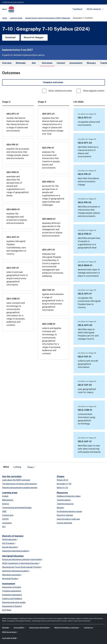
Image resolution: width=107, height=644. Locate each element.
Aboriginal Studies (10, 579)
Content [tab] (61, 63)
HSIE (4, 511)
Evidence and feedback (12, 599)
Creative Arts (8, 515)
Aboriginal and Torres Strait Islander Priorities (21, 567)
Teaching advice (64, 500)
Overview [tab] (7, 63)
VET (4, 527)
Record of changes (65, 515)
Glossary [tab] (91, 63)
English (5, 496)
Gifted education (9, 539)
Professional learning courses (69, 511)
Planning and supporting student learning (20, 488)
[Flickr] (51, 466)
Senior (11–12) (62, 488)
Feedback (78, 9)
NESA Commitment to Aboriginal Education (20, 563)
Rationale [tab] (21, 63)
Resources (62, 493)
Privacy (31, 467)
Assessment (9, 584)
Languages (7, 523)
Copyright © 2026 (9, 638)
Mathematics (8, 500)
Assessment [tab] (76, 63)
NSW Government (9, 632)
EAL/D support (8, 543)
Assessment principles (12, 587)
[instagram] (48, 466)
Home (5, 18)
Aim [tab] (34, 63)
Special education (10, 547)
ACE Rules (7, 610)
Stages (61, 476)
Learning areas (16, 18)
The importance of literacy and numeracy (20, 484)
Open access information (39, 628)
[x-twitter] (40, 466)
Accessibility (19, 628)
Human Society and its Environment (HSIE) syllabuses (48, 18)
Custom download (64, 523)
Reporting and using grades (14, 602)
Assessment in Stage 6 (12, 606)
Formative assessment (12, 591)
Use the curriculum (12, 476)
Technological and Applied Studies (17, 508)
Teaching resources (65, 504)
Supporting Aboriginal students (15, 551)
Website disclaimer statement (67, 628)
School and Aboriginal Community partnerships (22, 559)
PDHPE (5, 519)
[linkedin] (43, 466)
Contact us (88, 628)
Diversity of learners (13, 536)
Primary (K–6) (62, 480)
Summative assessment (12, 595)
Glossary (60, 508)
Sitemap (5, 628)
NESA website (94, 9)
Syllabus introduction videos (69, 496)
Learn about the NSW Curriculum (16, 480)
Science (6, 504)
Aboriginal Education (13, 556)
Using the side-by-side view (68, 519)
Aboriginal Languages (11, 575)
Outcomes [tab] (47, 64)
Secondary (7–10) (64, 484)
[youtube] (45, 466)
